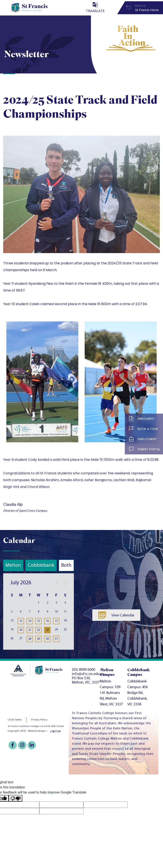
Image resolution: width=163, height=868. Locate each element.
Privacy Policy (39, 720)
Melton (13, 565)
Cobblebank (41, 565)
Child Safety (15, 720)
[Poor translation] (15, 798)
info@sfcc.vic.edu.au (88, 674)
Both (66, 565)
